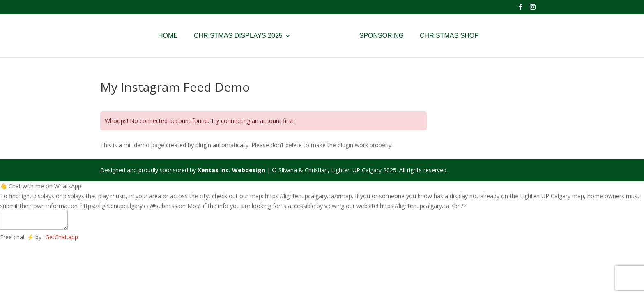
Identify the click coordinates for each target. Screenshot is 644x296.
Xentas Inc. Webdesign (231, 170)
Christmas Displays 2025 (238, 36)
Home (168, 36)
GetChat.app (62, 237)
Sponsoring (382, 36)
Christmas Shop (449, 36)
